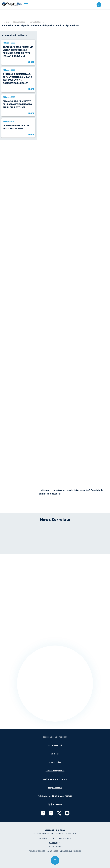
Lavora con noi (55, 746)
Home (6, 22)
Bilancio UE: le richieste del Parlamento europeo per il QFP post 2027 (17, 104)
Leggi (31, 62)
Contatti (55, 805)
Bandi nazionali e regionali (55, 737)
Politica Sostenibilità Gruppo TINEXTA (55, 797)
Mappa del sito (55, 788)
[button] (26, 5)
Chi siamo (55, 754)
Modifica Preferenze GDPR (55, 780)
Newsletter (19, 22)
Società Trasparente (55, 771)
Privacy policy (55, 763)
